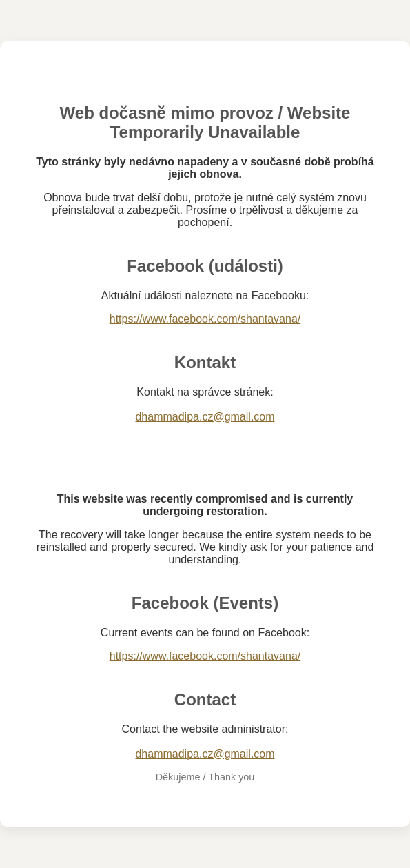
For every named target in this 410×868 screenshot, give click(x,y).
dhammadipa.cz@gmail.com (205, 417)
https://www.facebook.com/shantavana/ (205, 319)
